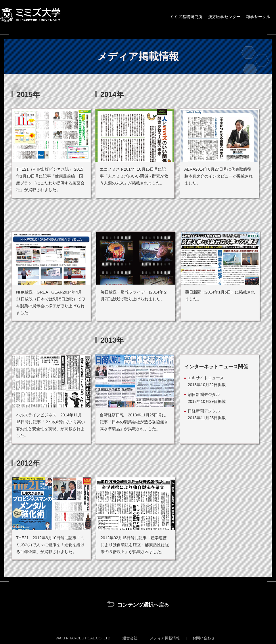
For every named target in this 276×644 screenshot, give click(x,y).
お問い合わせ (204, 638)
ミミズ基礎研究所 (186, 17)
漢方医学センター (224, 17)
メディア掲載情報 (165, 638)
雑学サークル (258, 17)
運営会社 (130, 638)
